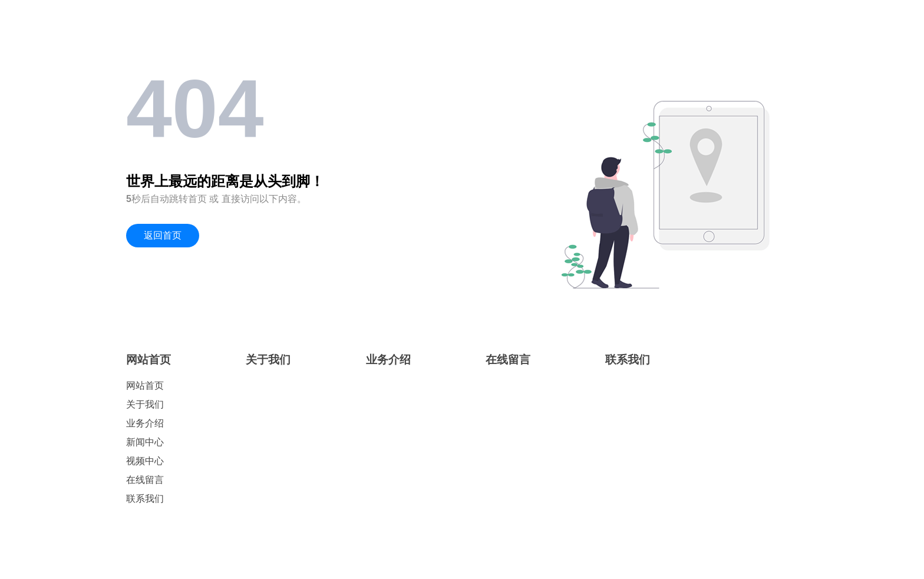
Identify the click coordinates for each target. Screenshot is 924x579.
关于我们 (145, 404)
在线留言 (145, 480)
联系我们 (145, 499)
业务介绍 (145, 423)
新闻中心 (145, 442)
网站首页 (148, 360)
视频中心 (145, 461)
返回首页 (163, 235)
